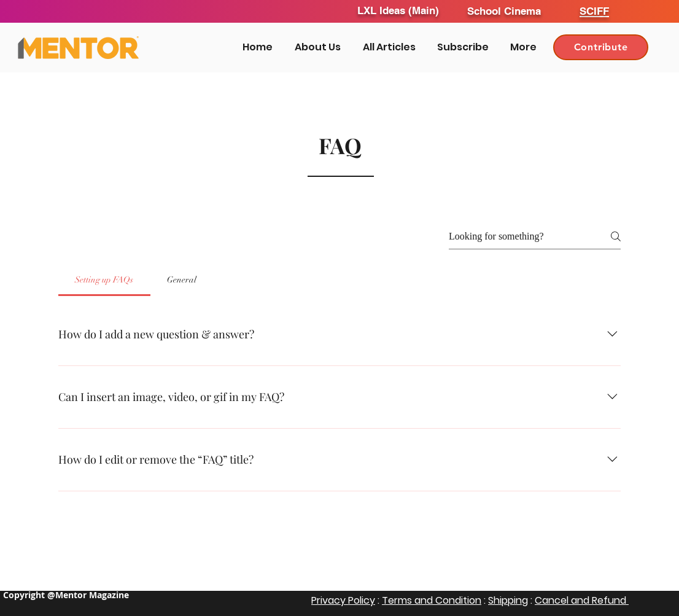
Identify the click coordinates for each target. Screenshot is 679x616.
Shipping (508, 600)
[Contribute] (601, 47)
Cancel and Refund (582, 600)
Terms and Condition (432, 600)
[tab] (104, 280)
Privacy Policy (343, 600)
